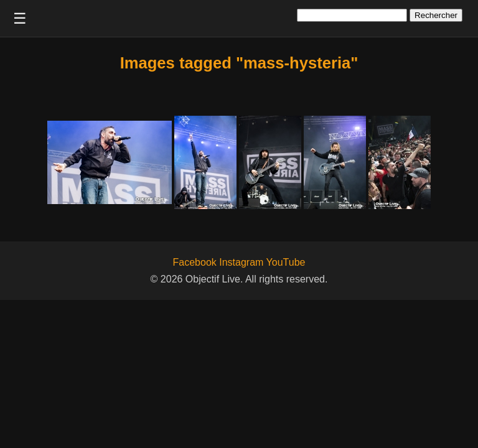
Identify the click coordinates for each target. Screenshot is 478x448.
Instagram (241, 262)
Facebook (195, 262)
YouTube (286, 262)
